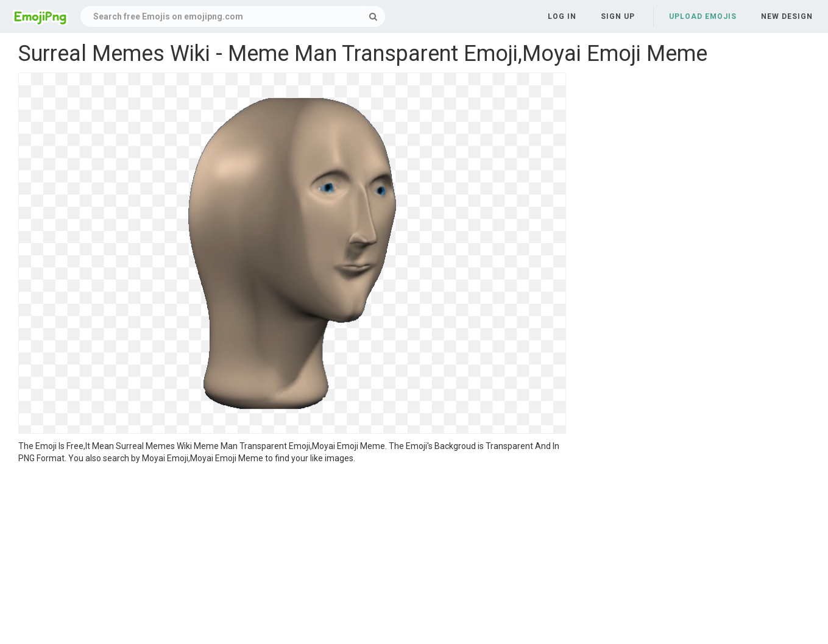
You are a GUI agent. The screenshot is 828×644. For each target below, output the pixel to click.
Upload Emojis (703, 16)
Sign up (618, 16)
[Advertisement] (292, 556)
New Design (787, 16)
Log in (562, 16)
